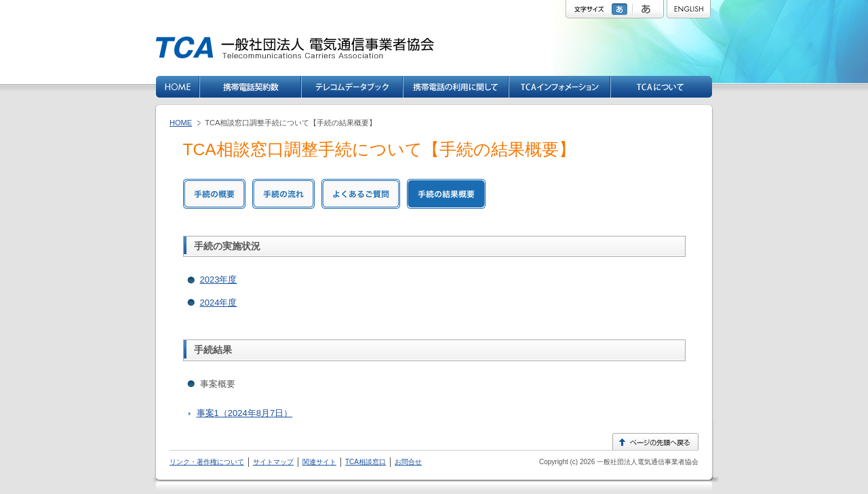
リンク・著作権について (207, 462)
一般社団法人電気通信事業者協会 (647, 462)
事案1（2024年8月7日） (245, 413)
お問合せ (408, 462)
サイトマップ (273, 462)
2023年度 (219, 280)
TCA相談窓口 (366, 462)
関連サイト (319, 462)
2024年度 (219, 303)
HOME (181, 123)
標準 (621, 9)
